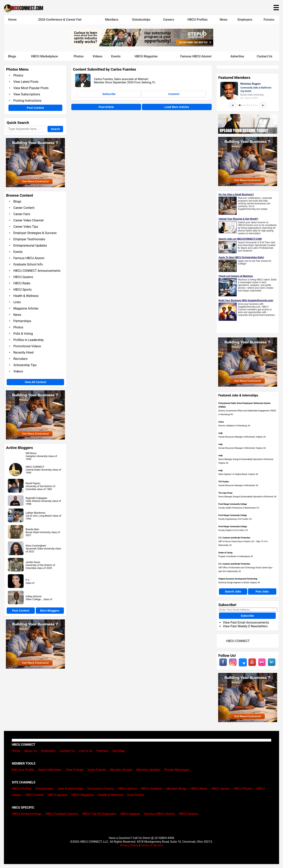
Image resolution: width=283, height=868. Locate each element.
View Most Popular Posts (31, 88)
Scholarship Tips (25, 365)
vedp (221, 433)
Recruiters (20, 359)
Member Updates (148, 770)
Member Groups (121, 770)
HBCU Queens (23, 277)
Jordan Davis (33, 562)
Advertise (237, 56)
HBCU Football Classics (62, 814)
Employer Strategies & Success (35, 233)
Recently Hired (23, 352)
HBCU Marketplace (44, 56)
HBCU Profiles (198, 20)
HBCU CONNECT (35, 467)
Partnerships (22, 321)
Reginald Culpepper (36, 498)
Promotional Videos (27, 346)
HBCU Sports (23, 290)
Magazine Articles (26, 308)
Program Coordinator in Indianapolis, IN (236, 556)
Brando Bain (32, 529)
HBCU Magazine (146, 56)
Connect (174, 94)
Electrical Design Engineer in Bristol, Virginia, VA (239, 583)
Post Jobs (262, 592)
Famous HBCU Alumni (196, 56)
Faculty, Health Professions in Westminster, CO (239, 508)
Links (17, 302)
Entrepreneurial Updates (30, 246)
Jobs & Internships (70, 789)
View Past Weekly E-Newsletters (245, 626)
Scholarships (141, 20)
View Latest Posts (26, 82)
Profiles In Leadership (28, 340)
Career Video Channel (28, 220)
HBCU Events (35, 795)
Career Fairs (22, 214)
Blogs (12, 56)
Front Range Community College (233, 504)
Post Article (106, 107)
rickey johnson (34, 596)
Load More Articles (177, 107)
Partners (102, 751)
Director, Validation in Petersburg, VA (234, 426)
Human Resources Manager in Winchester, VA (238, 485)
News (224, 20)
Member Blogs (176, 789)
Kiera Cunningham (36, 546)
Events (116, 56)
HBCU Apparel (57, 795)
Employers (245, 20)
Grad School (136, 795)
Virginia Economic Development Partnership (238, 579)
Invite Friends (97, 770)
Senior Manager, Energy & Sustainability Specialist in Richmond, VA (247, 497)
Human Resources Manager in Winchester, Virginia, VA (242, 437)
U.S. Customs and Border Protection (234, 538)
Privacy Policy (129, 845)
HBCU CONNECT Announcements (37, 271)
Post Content (35, 108)
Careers (169, 20)
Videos (97, 56)
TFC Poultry (224, 482)
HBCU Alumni (128, 789)
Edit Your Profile (23, 770)
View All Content (35, 382)
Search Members (50, 770)
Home (12, 20)
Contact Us (265, 56)
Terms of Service (152, 845)
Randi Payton (33, 483)
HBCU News (199, 789)
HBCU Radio (22, 283)
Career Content (24, 208)
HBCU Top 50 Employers (99, 814)
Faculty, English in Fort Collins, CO (233, 530)
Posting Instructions (27, 101)
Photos (79, 56)
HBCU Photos (243, 789)
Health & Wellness (26, 296)
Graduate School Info (28, 264)
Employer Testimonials (29, 239)
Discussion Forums (101, 789)
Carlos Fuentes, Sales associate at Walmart (121, 79)
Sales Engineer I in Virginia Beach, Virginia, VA (238, 474)
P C (28, 580)
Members (112, 20)
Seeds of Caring (225, 553)
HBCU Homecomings (27, 814)
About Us (31, 751)
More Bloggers (50, 611)
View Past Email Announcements (246, 622)
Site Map (119, 751)
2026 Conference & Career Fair (60, 20)
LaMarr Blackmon (35, 513)
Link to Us (86, 751)
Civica (221, 422)
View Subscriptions (27, 94)
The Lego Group (225, 493)
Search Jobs (233, 592)
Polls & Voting (23, 334)
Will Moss (31, 453)
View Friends (75, 770)
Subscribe (109, 94)
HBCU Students (152, 789)
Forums (269, 20)
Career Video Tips (26, 227)
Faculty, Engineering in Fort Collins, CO (235, 519)
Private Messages (177, 770)
